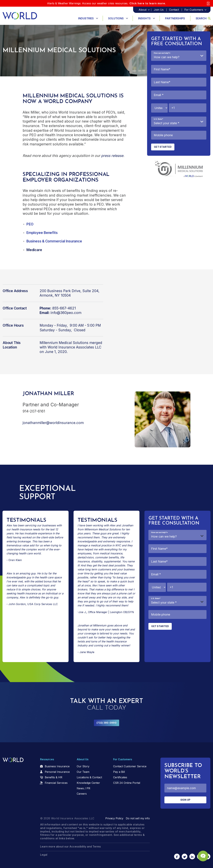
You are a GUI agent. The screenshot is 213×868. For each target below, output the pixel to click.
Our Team (83, 772)
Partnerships (175, 18)
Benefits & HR (53, 777)
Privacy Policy (114, 818)
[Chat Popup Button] (201, 853)
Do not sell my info (138, 818)
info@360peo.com (66, 313)
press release (112, 156)
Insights (144, 18)
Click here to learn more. (148, 3)
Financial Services (56, 783)
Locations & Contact (89, 777)
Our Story (83, 766)
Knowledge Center (88, 783)
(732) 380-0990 (106, 723)
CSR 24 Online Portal (127, 783)
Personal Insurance (57, 772)
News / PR (83, 788)
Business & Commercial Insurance (54, 241)
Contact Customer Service (130, 766)
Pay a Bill (119, 772)
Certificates (120, 777)
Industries (86, 18)
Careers (82, 794)
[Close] (208, 3)
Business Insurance (57, 766)
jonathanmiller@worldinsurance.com (53, 423)
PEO (30, 224)
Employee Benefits (42, 233)
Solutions (116, 18)
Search (203, 18)
